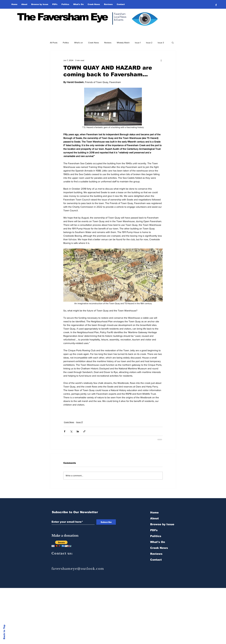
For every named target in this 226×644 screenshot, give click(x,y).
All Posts (54, 43)
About (154, 518)
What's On (158, 542)
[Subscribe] (106, 522)
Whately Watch (123, 43)
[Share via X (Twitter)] (71, 431)
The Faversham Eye (62, 17)
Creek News (94, 43)
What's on (79, 43)
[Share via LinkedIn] (78, 431)
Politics (66, 43)
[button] (40, 4)
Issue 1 (138, 43)
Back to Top (4, 632)
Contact (156, 560)
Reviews (108, 43)
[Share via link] (84, 431)
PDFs (154, 530)
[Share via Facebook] (65, 431)
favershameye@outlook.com (78, 569)
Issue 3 (161, 43)
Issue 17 (80, 422)
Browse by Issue (162, 524)
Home (154, 512)
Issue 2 (149, 43)
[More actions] (161, 60)
